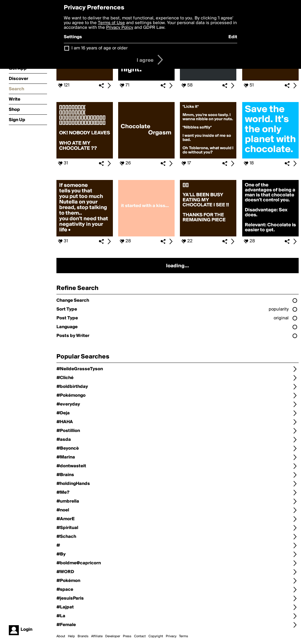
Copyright (156, 636)
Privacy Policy (120, 28)
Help (71, 636)
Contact (140, 636)
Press (127, 636)
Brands (83, 636)
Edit (233, 37)
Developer (113, 636)
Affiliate (97, 636)
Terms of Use (111, 23)
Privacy (171, 636)
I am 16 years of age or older (100, 48)
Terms (184, 636)
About (61, 636)
